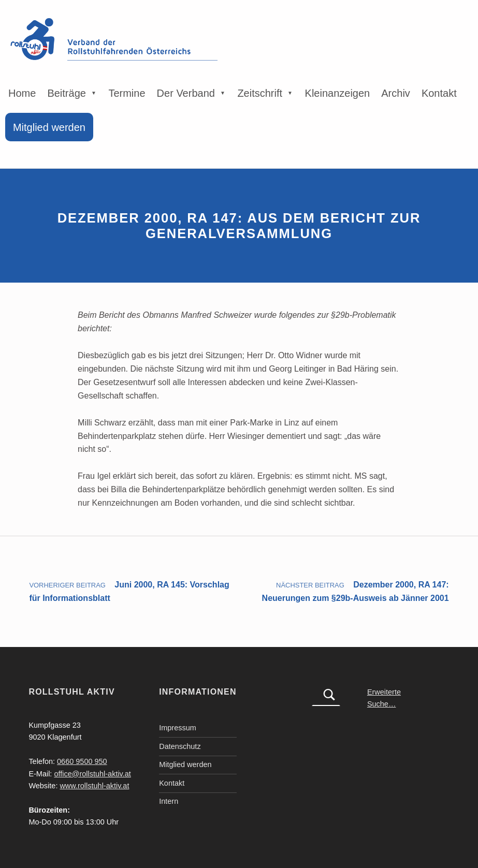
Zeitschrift (260, 93)
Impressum (178, 728)
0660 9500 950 (82, 761)
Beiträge (67, 93)
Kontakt (439, 93)
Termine (127, 93)
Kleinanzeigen (338, 93)
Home (22, 93)
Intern (169, 801)
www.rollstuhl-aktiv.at (94, 786)
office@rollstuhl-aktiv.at (92, 774)
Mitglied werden (49, 127)
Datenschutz (180, 746)
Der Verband (186, 93)
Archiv (396, 93)
